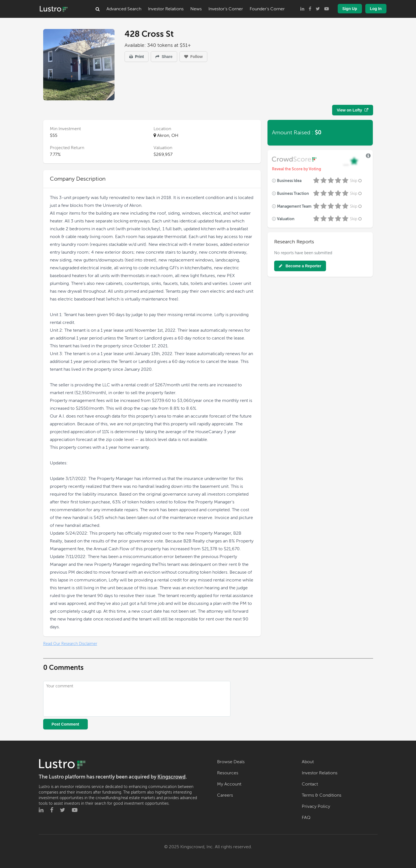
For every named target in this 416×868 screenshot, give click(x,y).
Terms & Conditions (322, 795)
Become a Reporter (300, 266)
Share (164, 57)
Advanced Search (124, 9)
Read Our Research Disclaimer (70, 644)
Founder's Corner (267, 9)
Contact (310, 784)
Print (137, 57)
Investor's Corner (226, 9)
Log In (376, 9)
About (308, 762)
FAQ (306, 818)
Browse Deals (231, 762)
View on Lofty (353, 110)
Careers (225, 795)
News (196, 9)
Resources (228, 773)
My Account (229, 784)
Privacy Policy (316, 806)
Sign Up (350, 9)
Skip (356, 181)
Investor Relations (166, 9)
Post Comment (65, 724)
